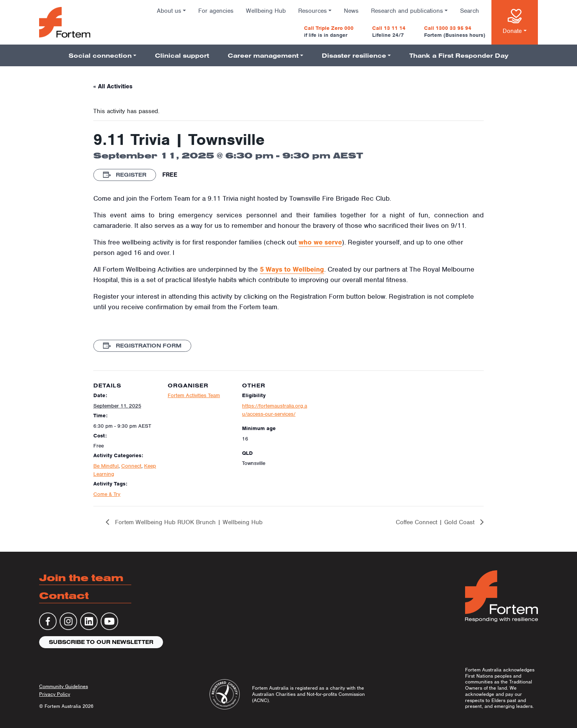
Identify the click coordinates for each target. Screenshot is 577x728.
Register (125, 175)
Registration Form (142, 346)
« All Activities (113, 86)
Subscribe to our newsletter (101, 642)
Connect (131, 466)
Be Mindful (106, 466)
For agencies (216, 11)
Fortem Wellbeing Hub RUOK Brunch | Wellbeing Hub (188, 522)
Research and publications (407, 11)
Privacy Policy (55, 694)
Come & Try (107, 494)
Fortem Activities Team (194, 395)
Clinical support (182, 55)
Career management (263, 55)
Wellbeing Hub (266, 11)
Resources (313, 11)
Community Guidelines (64, 686)
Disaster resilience (354, 55)
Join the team (81, 577)
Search (470, 11)
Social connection (100, 55)
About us (169, 11)
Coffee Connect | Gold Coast (436, 522)
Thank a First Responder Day (459, 55)
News (351, 11)
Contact (64, 595)
